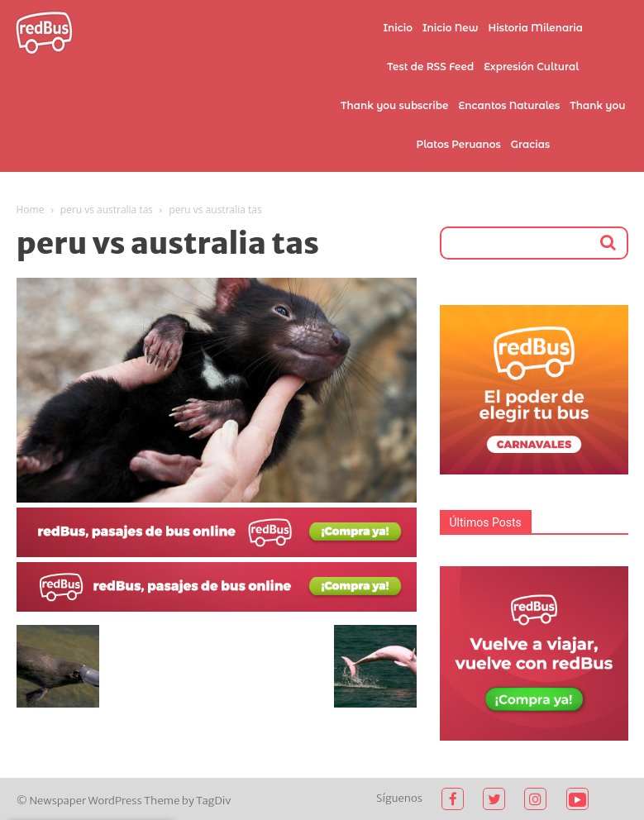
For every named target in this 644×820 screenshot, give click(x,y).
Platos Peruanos (458, 144)
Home (31, 210)
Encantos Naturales (509, 105)
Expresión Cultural (531, 67)
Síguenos (399, 798)
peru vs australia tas (107, 210)
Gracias (530, 144)
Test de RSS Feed (430, 67)
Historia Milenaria (536, 28)
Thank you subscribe (394, 105)
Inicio (398, 28)
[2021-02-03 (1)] (217, 608)
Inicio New (451, 28)
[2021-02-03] (217, 553)
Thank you (597, 105)
